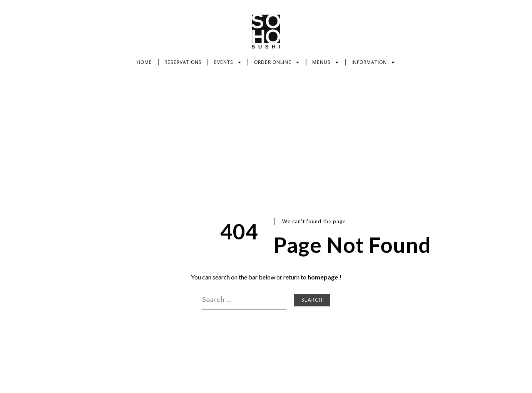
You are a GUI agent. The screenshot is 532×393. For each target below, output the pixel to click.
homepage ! (325, 277)
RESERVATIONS (183, 62)
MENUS (326, 62)
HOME (144, 62)
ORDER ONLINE (277, 62)
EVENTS (228, 62)
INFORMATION (373, 62)
